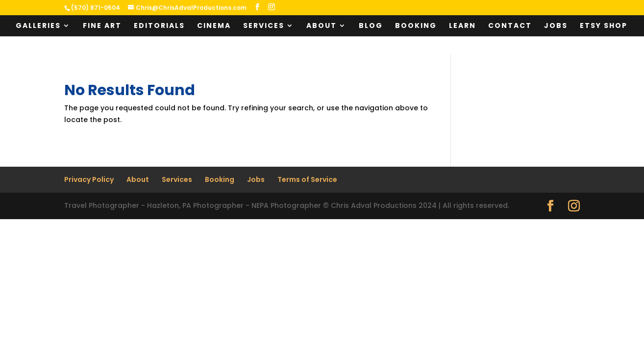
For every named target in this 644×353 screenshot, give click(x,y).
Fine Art (102, 26)
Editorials (159, 26)
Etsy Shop (604, 26)
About (322, 26)
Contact (510, 26)
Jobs (556, 26)
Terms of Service (307, 179)
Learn (462, 26)
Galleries (38, 26)
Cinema (214, 26)
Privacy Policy (89, 179)
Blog (371, 26)
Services (264, 26)
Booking (416, 26)
